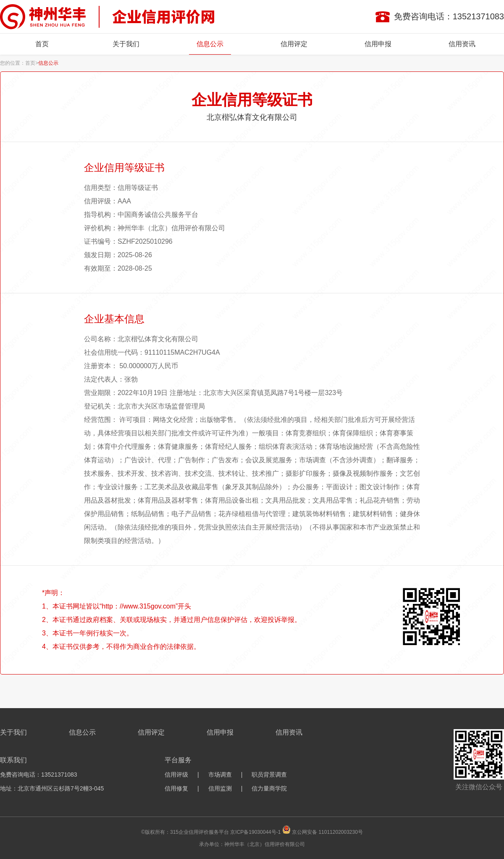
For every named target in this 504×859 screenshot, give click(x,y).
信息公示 (210, 44)
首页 (42, 44)
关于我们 (126, 44)
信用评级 (176, 775)
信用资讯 (462, 44)
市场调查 (220, 775)
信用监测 (220, 788)
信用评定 (294, 44)
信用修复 (176, 788)
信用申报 (378, 44)
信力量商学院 (269, 788)
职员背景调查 (269, 775)
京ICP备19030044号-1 (255, 832)
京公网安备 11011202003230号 (327, 832)
